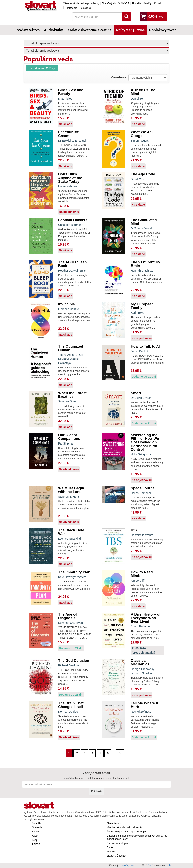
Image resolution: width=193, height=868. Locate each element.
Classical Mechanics (140, 662)
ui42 (169, 865)
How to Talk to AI (145, 346)
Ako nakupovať (115, 823)
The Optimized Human (71, 348)
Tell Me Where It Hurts (145, 705)
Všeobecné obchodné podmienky (81, 3)
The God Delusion (74, 661)
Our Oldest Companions (69, 437)
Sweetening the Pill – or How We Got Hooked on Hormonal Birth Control (145, 442)
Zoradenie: (119, 77)
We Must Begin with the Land (71, 490)
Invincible (67, 304)
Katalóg (147, 3)
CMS (151, 865)
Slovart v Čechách (116, 856)
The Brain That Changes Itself (71, 705)
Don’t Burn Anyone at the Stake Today (70, 178)
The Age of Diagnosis (67, 616)
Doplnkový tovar (162, 30)
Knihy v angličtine (130, 30)
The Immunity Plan (74, 572)
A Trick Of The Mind (143, 92)
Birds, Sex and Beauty (71, 92)
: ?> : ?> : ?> (148, 78)
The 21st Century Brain (146, 264)
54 (120, 753)
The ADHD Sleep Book (72, 264)
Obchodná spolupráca (118, 843)
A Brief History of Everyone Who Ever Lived (146, 618)
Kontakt (158, 3)
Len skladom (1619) (42, 68)
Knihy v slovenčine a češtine (89, 30)
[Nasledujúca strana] (126, 753)
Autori (35, 836)
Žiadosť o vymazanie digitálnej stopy (126, 832)
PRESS (36, 844)
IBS (134, 530)
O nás (110, 847)
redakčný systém (129, 865)
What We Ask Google (142, 134)
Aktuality (136, 3)
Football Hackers (73, 220)
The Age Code (143, 174)
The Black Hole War (71, 532)
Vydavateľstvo (28, 30)
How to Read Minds (142, 574)
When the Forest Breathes (72, 395)
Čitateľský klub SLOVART (115, 3)
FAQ (34, 840)
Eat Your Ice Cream (68, 134)
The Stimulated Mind (144, 222)
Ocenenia (37, 827)
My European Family (142, 306)
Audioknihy (53, 30)
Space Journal (143, 488)
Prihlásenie (71, 8)
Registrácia (86, 8)
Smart (136, 393)
